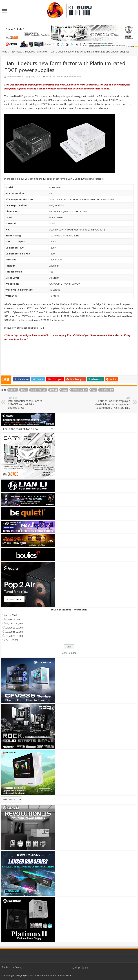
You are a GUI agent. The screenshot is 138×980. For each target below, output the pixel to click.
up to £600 (11, 615)
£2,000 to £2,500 (14, 632)
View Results (69, 653)
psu (94, 390)
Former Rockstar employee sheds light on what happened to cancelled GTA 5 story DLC (112, 403)
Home (4, 52)
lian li (54, 390)
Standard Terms (64, 975)
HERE (42, 328)
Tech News (16, 52)
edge (24, 390)
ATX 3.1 (13, 390)
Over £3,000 (12, 640)
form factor (38, 390)
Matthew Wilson (15, 77)
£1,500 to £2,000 (14, 628)
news (64, 390)
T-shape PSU (107, 390)
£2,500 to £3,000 (14, 636)
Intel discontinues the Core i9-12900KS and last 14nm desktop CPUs (26, 403)
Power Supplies (75, 77)
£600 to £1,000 (13, 619)
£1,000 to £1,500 (14, 623)
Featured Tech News (36, 52)
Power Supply (79, 390)
